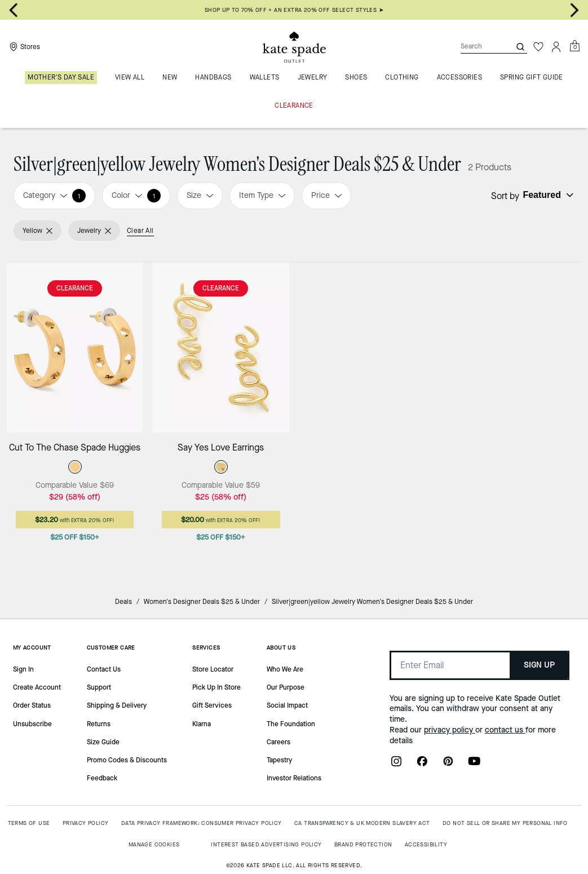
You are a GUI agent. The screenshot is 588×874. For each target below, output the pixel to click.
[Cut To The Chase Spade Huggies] (75, 347)
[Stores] (23, 47)
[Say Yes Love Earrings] (221, 347)
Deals (123, 602)
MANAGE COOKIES (154, 844)
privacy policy (450, 730)
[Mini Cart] (574, 46)
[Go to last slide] (14, 10)
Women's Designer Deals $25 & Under (202, 602)
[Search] (476, 47)
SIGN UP (539, 665)
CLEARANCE (75, 288)
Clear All (140, 231)
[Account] (556, 47)
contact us (505, 730)
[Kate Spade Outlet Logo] (294, 47)
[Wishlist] (538, 47)
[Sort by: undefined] (547, 195)
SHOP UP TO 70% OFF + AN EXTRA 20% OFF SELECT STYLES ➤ (294, 10)
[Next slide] (574, 10)
